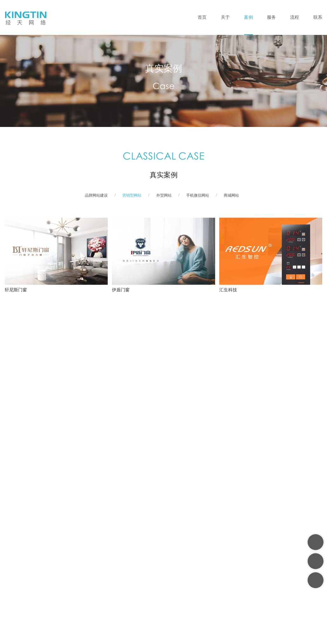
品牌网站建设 (96, 199)
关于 (225, 17)
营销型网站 (132, 199)
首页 (202, 17)
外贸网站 (164, 199)
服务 (271, 17)
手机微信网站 (198, 199)
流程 (295, 17)
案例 (249, 17)
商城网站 (231, 199)
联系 (318, 17)
